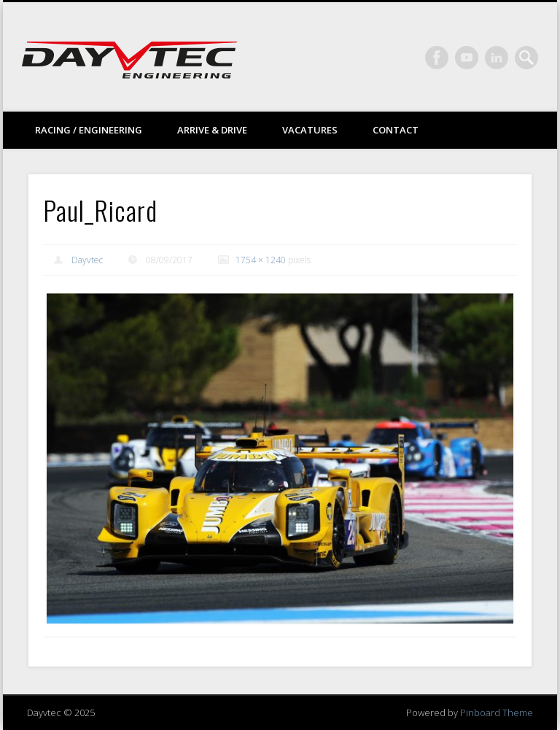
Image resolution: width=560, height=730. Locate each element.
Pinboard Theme (497, 712)
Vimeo (467, 58)
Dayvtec (87, 260)
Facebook (437, 58)
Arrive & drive (212, 130)
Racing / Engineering (89, 130)
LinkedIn (497, 58)
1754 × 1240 (261, 260)
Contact (396, 130)
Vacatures (310, 130)
